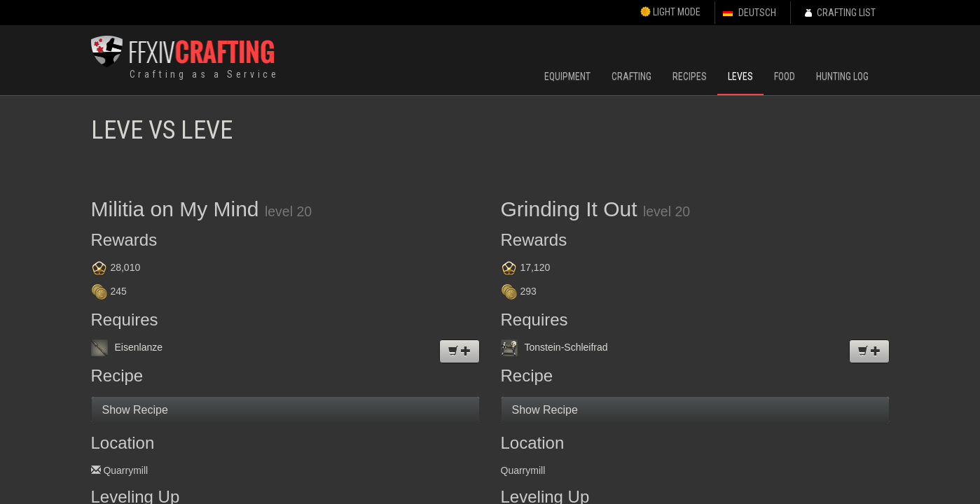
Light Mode (670, 12)
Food (785, 76)
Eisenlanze (127, 347)
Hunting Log (842, 76)
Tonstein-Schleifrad (554, 347)
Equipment (567, 76)
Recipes (690, 76)
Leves (740, 76)
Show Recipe (135, 410)
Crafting (632, 76)
